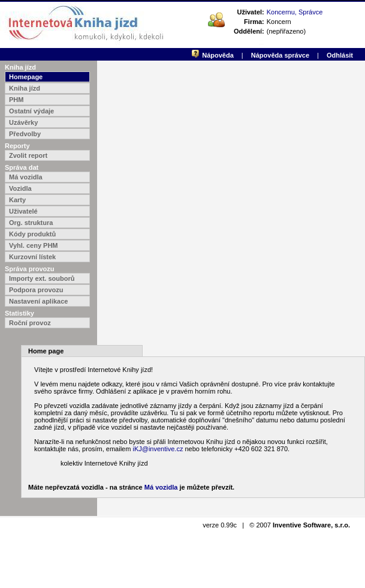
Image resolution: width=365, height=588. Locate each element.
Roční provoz (30, 323)
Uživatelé (23, 211)
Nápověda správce (280, 55)
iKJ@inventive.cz (158, 449)
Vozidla (20, 188)
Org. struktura (31, 223)
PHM (16, 100)
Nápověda (218, 55)
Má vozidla (26, 177)
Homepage (26, 77)
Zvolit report (28, 155)
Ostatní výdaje (31, 111)
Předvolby (25, 134)
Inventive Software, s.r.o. (311, 525)
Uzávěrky (23, 122)
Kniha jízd (25, 88)
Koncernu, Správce (295, 12)
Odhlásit (340, 55)
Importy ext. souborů (42, 278)
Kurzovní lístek (32, 257)
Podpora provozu (36, 290)
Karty (17, 200)
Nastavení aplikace (38, 301)
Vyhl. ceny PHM (34, 245)
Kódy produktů (32, 234)
